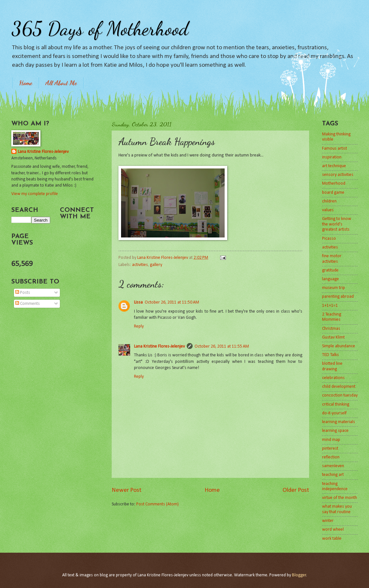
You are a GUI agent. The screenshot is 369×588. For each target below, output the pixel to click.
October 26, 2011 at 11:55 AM (222, 346)
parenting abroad (338, 297)
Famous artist (335, 149)
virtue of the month (340, 498)
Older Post (296, 490)
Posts (23, 293)
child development (339, 387)
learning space (335, 431)
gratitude (330, 270)
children (329, 201)
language (330, 279)
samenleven (333, 466)
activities (140, 265)
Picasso (329, 239)
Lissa (138, 302)
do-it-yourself (334, 413)
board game (333, 193)
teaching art (333, 475)
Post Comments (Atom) (157, 504)
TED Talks (330, 355)
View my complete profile (35, 194)
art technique (334, 166)
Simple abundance (339, 346)
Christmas (331, 329)
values (328, 210)
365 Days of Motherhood (100, 29)
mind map (331, 440)
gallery (156, 265)
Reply (139, 326)
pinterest (330, 449)
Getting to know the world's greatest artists (337, 224)
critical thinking (336, 404)
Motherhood (334, 184)
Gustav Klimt (333, 337)
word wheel (333, 530)
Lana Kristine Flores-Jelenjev (159, 346)
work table (332, 539)
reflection (331, 457)
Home (26, 83)
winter (328, 521)
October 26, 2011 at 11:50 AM (172, 302)
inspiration (332, 157)
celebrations (333, 378)
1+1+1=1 (330, 306)
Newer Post (127, 490)
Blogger (299, 575)
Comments (28, 304)
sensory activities (338, 175)
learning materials (339, 422)
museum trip (334, 288)
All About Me (61, 83)
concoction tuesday (340, 395)
